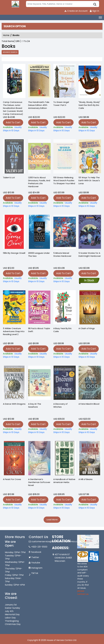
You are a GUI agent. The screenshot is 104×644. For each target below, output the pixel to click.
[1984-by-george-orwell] (14, 280)
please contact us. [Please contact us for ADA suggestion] (83, 592)
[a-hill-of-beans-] (90, 506)
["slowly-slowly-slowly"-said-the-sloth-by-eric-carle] (90, 82)
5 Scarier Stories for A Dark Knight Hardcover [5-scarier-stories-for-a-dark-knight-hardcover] (90, 254)
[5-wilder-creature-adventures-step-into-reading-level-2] (14, 355)
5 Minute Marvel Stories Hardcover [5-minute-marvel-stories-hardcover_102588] (62, 254)
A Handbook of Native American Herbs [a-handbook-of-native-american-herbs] (64, 481)
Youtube (36, 563)
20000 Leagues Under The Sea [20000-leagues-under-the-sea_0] (39, 254)
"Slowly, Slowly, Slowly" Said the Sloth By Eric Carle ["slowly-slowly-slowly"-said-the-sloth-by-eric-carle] (89, 105)
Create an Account (76, 11)
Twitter (35, 557)
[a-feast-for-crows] (14, 506)
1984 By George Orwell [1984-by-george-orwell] (14, 253)
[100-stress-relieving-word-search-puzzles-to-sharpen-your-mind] (65, 204)
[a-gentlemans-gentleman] (39, 506)
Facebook (36, 552)
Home (6, 35)
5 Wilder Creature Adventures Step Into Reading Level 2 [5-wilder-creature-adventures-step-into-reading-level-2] (14, 331)
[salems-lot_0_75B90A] (14, 204)
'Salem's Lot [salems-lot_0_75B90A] (9, 177)
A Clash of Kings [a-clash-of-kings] (87, 328)
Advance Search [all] (10, 52)
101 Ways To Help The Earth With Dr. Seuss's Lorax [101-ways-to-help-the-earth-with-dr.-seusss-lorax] (89, 180)
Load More (52, 520)
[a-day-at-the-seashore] (39, 431)
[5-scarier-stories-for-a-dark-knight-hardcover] (89, 281)
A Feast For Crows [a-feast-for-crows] (12, 479)
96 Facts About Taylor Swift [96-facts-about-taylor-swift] (39, 330)
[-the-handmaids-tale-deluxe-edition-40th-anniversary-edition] (39, 82)
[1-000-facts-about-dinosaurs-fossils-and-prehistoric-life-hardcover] (39, 204)
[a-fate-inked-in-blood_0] (90, 431)
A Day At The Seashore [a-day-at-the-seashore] (35, 405)
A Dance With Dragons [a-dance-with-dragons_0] (14, 404)
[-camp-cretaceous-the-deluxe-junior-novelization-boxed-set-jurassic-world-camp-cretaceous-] (14, 82)
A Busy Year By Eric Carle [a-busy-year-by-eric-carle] (62, 330)
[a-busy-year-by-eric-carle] (65, 355)
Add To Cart (13, 122)
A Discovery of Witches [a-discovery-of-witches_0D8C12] (60, 405)
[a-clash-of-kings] (90, 355)
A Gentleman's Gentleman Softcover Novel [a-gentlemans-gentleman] (39, 482)
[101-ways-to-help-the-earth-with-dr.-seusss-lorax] (90, 204)
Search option (15, 26)
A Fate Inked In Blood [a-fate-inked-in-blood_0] (89, 404)
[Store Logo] (15, 4)
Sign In (94, 11)
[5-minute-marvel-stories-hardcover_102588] (65, 280)
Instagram (37, 568)
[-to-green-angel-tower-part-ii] (65, 82)
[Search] (63, 4)
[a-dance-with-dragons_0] (14, 431)
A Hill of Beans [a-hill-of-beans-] (86, 479)
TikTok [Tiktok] (35, 573)
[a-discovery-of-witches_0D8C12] (65, 431)
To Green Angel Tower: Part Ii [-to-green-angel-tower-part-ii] (61, 104)
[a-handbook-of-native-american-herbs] (65, 506)
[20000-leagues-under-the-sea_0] (39, 280)
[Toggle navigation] (100, 17)
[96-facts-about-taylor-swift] (39, 355)
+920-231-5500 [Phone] (39, 547)
